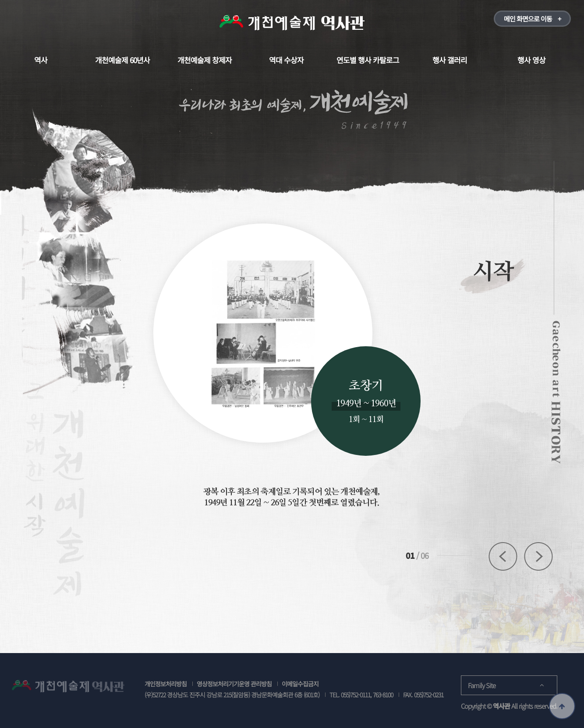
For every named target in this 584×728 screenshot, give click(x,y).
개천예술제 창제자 (205, 60)
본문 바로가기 (0, 0)
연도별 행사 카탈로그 (368, 60)
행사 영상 (531, 60)
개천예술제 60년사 (122, 60)
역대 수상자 (286, 60)
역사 (41, 60)
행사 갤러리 (450, 60)
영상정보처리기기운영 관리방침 (234, 684)
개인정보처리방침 (166, 684)
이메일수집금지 (300, 684)
